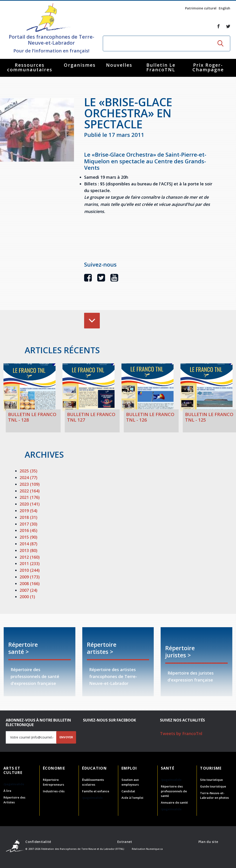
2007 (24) (28, 590)
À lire (7, 791)
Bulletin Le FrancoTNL (161, 67)
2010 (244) (30, 570)
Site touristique (211, 780)
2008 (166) (30, 583)
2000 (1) (27, 597)
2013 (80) (28, 550)
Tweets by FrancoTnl (181, 733)
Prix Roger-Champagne (208, 67)
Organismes (80, 65)
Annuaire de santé (174, 802)
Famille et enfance (96, 791)
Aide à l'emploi (132, 798)
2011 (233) (30, 563)
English (224, 8)
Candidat (128, 791)
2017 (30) (28, 524)
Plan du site (208, 842)
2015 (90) (28, 537)
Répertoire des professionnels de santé (174, 791)
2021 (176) (30, 497)
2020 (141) (30, 504)
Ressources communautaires (30, 67)
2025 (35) (28, 471)
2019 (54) (28, 511)
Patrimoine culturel (201, 8)
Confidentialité (38, 842)
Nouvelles (119, 65)
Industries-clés (54, 791)
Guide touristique (213, 786)
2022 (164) (30, 491)
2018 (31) (28, 517)
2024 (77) (28, 477)
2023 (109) (30, 484)
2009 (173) (30, 577)
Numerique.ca (154, 849)
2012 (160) (30, 557)
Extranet (125, 842)
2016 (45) (28, 530)
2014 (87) (28, 544)
